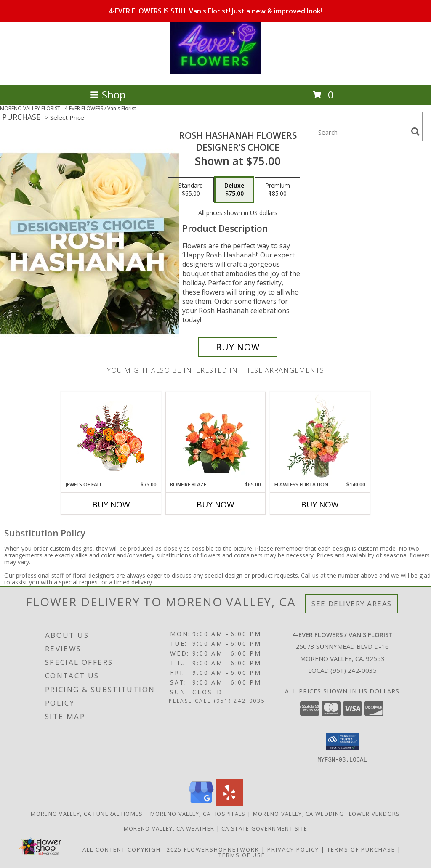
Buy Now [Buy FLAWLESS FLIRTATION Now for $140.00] (320, 504)
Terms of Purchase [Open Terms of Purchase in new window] (361, 849)
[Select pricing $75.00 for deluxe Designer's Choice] (234, 190)
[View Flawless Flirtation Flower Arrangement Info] (320, 436)
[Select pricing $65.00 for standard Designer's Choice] (191, 190)
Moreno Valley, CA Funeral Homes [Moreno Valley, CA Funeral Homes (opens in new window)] (87, 814)
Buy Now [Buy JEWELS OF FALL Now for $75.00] (111, 504)
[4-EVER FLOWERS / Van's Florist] (215, 72)
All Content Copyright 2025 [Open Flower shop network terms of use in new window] (132, 849)
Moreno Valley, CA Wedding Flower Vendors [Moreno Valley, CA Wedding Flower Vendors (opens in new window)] (327, 814)
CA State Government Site (264, 828)
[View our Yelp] (230, 803)
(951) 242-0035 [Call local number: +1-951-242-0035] (354, 670)
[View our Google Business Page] (201, 803)
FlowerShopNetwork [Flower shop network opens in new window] (222, 849)
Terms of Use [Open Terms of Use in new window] (242, 855)
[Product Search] (362, 132)
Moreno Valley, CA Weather (169, 828)
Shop (108, 94)
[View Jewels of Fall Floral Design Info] (111, 437)
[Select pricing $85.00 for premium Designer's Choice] (278, 190)
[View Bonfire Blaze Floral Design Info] (216, 436)
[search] (415, 132)
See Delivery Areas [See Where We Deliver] (352, 604)
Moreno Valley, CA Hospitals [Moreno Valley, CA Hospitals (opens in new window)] (198, 814)
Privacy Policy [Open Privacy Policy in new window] (293, 849)
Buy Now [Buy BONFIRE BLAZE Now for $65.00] (215, 504)
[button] (342, 741)
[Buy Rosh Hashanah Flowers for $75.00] (238, 347)
